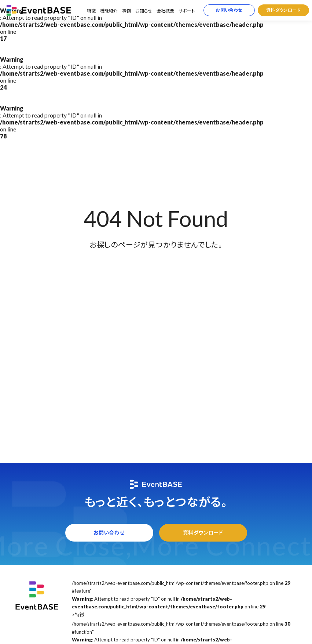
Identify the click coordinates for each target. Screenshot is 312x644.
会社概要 (165, 11)
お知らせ (144, 11)
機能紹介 (109, 11)
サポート (187, 11)
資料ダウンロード (284, 10)
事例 (126, 11)
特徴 (91, 11)
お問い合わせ (229, 10)
